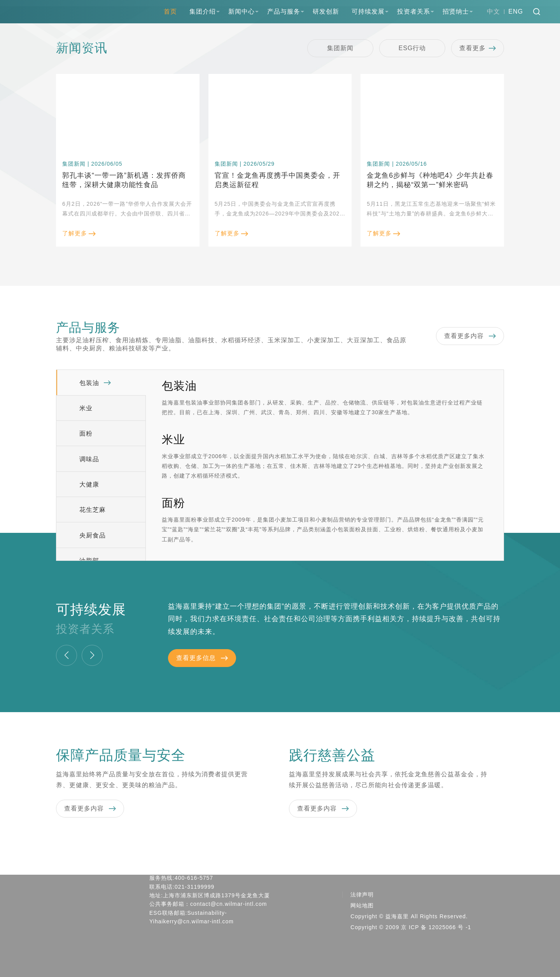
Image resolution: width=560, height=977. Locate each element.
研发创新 (326, 11)
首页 (170, 11)
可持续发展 (368, 11)
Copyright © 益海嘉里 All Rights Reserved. (409, 916)
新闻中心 (241, 11)
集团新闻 (340, 48)
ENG (516, 11)
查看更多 (478, 48)
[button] (66, 655)
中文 (493, 11)
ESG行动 (412, 48)
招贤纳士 (456, 11)
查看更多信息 (202, 658)
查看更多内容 (470, 336)
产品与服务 (284, 11)
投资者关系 (414, 11)
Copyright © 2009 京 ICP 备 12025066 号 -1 (411, 927)
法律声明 (362, 895)
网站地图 (362, 905)
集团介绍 (203, 11)
